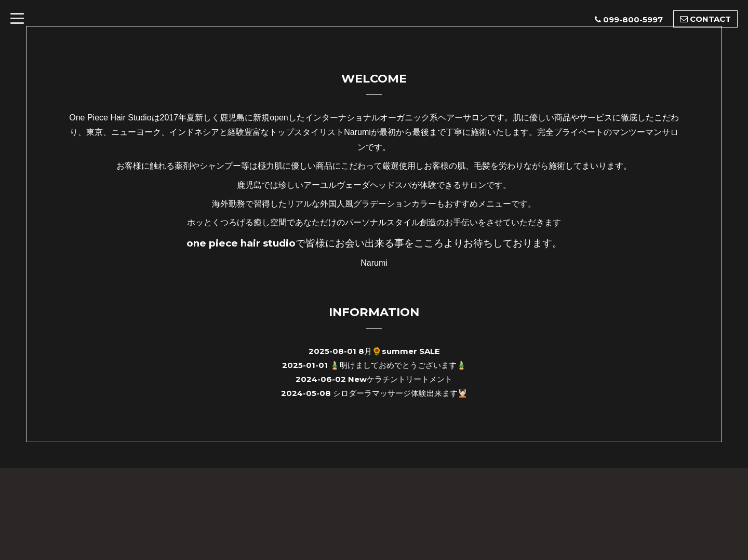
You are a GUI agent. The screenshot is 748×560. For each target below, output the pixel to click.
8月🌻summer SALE (399, 351)
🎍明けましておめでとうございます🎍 (398, 365)
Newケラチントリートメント (400, 379)
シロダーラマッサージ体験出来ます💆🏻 (400, 393)
